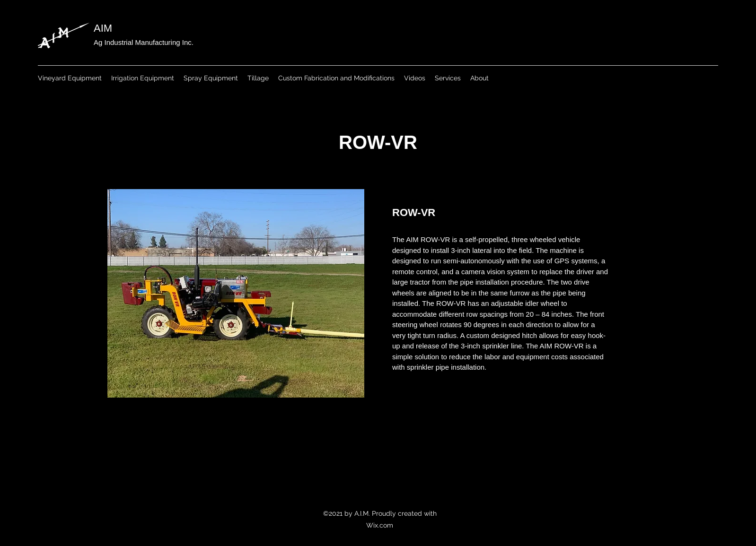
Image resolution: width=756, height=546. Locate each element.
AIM (103, 28)
